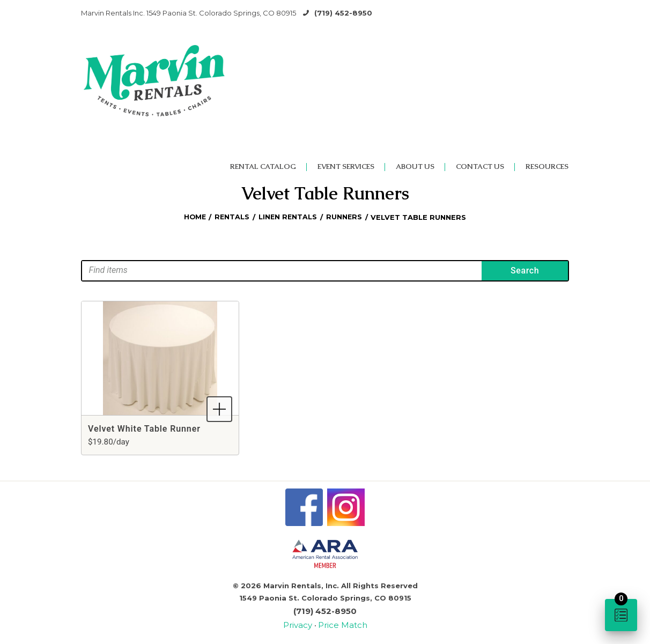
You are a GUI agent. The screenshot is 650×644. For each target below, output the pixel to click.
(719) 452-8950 (343, 13)
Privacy (302, 623)
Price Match (341, 623)
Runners (345, 217)
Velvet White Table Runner (144, 429)
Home (194, 217)
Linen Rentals (288, 217)
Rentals (232, 217)
